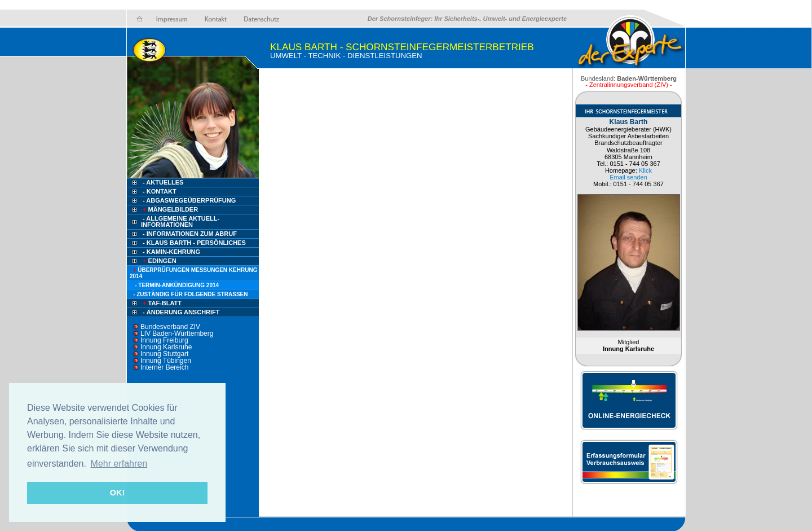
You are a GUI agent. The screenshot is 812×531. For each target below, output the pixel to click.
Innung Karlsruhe (166, 347)
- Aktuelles (162, 182)
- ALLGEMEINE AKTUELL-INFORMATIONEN (180, 221)
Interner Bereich (164, 367)
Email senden (628, 177)
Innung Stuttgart (164, 354)
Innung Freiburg (164, 340)
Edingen (159, 261)
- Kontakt (159, 191)
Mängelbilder (169, 209)
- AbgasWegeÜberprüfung (189, 200)
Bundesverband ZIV (170, 327)
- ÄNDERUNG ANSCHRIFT (181, 312)
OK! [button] (117, 493)
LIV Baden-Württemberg (177, 333)
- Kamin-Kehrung (171, 252)
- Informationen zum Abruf (190, 234)
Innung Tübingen (166, 361)
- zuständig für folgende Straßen (190, 294)
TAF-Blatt (161, 303)
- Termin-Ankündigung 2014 (177, 285)
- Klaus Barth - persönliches (194, 243)
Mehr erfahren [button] (119, 464)
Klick (645, 170)
